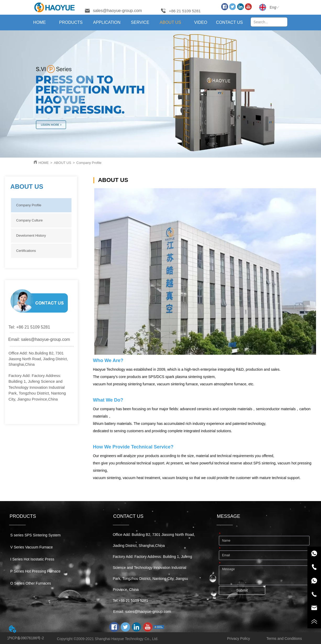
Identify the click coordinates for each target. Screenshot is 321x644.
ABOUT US (63, 163)
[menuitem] (71, 23)
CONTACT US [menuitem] (229, 22)
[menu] (134, 23)
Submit (242, 590)
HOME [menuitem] (40, 22)
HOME (44, 163)
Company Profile (89, 163)
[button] (71, 23)
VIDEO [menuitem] (201, 22)
